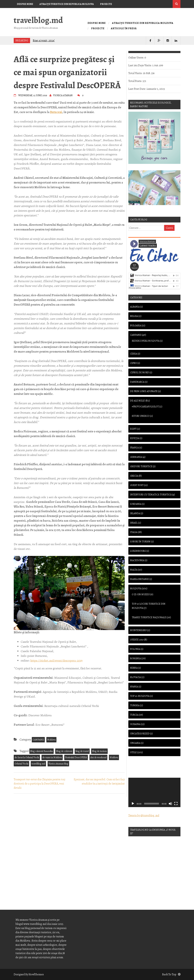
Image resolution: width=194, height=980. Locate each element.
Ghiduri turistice (141, 466)
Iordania (136, 504)
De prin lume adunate (144, 391)
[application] (154, 792)
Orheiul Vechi (21, 764)
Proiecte (106, 4)
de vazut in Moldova (52, 757)
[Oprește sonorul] (170, 804)
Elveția (135, 438)
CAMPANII (38, 740)
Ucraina (135, 724)
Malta (134, 570)
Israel (134, 523)
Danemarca (137, 382)
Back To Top (171, 974)
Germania (136, 457)
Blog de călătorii (64, 751)
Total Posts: (135, 81)
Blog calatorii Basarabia (42, 751)
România (135, 658)
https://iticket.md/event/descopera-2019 (56, 660)
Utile (133, 752)
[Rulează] (133, 804)
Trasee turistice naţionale (149, 617)
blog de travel (82, 751)
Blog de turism (99, 751)
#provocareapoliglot (145, 407)
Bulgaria (136, 326)
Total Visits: (136, 73)
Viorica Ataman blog (58, 764)
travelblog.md (38, 20)
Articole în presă (28, 12)
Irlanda (135, 513)
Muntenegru (138, 630)
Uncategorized (140, 734)
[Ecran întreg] (176, 804)
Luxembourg (138, 551)
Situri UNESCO (141, 416)
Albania (135, 307)
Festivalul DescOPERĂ (76, 757)
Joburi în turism (140, 542)
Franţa (134, 448)
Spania (134, 687)
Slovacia (135, 677)
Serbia (134, 668)
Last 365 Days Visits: (140, 65)
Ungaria (135, 743)
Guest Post (137, 485)
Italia (134, 532)
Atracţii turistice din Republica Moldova (67, 4)
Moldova (51, 740)
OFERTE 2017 (137, 640)
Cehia (134, 354)
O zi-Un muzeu (141, 594)
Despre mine (25, 4)
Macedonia (137, 560)
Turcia (134, 715)
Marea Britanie (139, 579)
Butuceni (56, 112)
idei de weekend (98, 757)
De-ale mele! (138, 401)
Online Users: (136, 58)
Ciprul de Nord (140, 373)
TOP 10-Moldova (140, 696)
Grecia (134, 476)
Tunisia (135, 705)
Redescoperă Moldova (146, 341)
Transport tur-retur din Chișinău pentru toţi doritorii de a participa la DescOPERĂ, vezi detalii (40, 784)
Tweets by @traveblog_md (144, 815)
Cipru (133, 363)
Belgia (134, 316)
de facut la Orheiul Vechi (27, 757)
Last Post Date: (137, 89)
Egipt (133, 429)
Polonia (135, 649)
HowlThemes (36, 974)
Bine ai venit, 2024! (44, 41)
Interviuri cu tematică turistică (151, 495)
